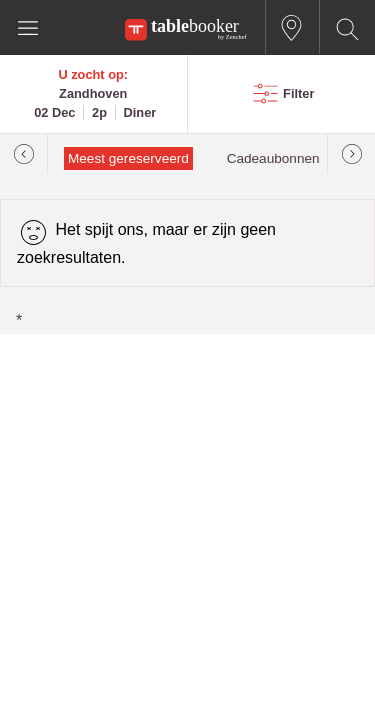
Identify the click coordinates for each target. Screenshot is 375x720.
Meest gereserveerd (128, 158)
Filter (298, 93)
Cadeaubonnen (273, 158)
